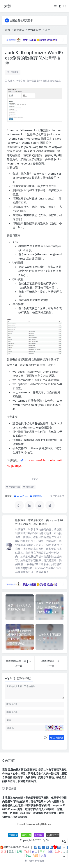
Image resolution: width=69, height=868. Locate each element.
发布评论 (56, 738)
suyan (53, 520)
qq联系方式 (53, 835)
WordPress (35, 30)
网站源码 (19, 30)
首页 (8, 30)
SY (48, 840)
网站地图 (26, 835)
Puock (41, 861)
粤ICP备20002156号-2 (16, 847)
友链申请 (13, 835)
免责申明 (39, 835)
